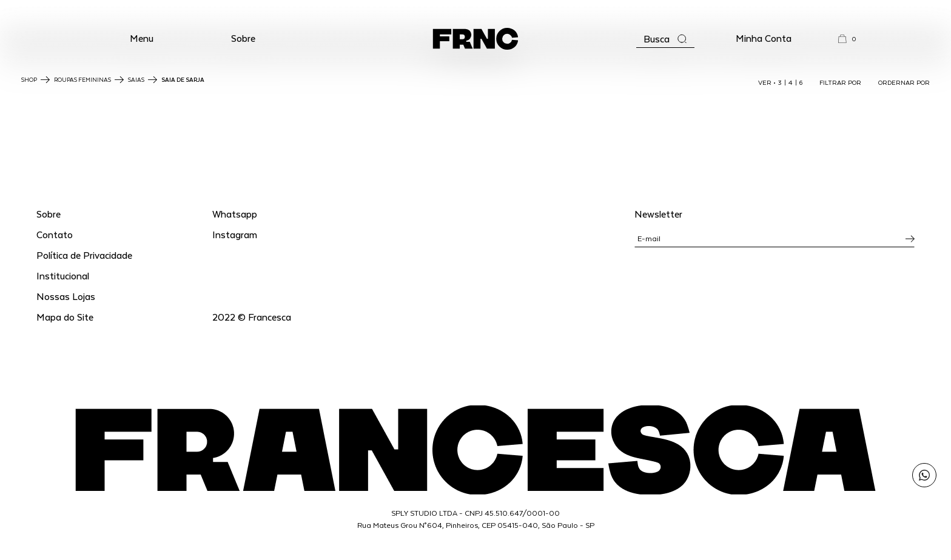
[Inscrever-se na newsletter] (910, 239)
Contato (55, 234)
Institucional (63, 275)
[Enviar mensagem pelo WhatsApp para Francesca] (924, 475)
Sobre (243, 38)
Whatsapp (235, 214)
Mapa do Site (65, 317)
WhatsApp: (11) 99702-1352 (476, 12)
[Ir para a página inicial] (475, 39)
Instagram (235, 234)
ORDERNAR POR (904, 82)
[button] (142, 39)
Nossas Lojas (66, 296)
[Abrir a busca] (665, 39)
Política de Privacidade (84, 255)
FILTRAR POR (840, 82)
